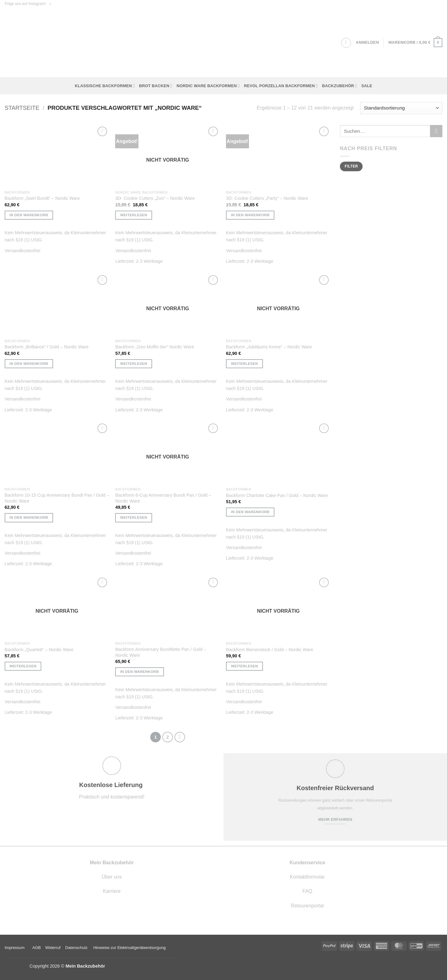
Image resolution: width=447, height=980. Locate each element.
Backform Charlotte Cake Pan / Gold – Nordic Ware (277, 495)
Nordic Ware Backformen (208, 86)
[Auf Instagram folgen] (52, 4)
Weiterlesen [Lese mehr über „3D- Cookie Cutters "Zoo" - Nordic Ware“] (134, 215)
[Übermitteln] (436, 131)
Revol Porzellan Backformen (281, 86)
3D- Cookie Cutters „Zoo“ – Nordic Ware (155, 198)
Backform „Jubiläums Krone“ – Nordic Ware (269, 347)
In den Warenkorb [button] (29, 215)
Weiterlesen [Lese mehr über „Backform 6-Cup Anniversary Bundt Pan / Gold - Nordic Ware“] (134, 517)
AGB (36, 948)
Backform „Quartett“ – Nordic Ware (39, 650)
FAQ (307, 891)
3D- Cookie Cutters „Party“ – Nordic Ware (267, 198)
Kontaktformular (307, 877)
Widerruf (53, 948)
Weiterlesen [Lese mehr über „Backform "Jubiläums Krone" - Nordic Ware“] (244, 364)
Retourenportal (307, 906)
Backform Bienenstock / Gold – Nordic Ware (270, 650)
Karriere (112, 891)
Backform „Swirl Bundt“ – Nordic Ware (42, 198)
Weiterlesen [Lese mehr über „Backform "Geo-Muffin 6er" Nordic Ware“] (134, 364)
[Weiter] (180, 737)
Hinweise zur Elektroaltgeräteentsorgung (130, 948)
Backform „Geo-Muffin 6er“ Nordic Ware (155, 347)
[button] (367, 43)
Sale (367, 86)
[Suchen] (346, 43)
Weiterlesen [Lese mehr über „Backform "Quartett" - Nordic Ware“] (23, 666)
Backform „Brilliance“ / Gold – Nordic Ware (47, 347)
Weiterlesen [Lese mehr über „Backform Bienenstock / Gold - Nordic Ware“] (244, 666)
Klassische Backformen (105, 86)
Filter (351, 166)
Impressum (15, 948)
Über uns (112, 877)
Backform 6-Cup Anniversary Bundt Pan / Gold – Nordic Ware (163, 498)
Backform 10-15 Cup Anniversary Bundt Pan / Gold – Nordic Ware (57, 498)
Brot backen (156, 86)
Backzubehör (340, 86)
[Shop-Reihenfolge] (401, 108)
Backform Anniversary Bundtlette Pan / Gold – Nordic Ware (161, 652)
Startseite (22, 108)
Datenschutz (76, 948)
